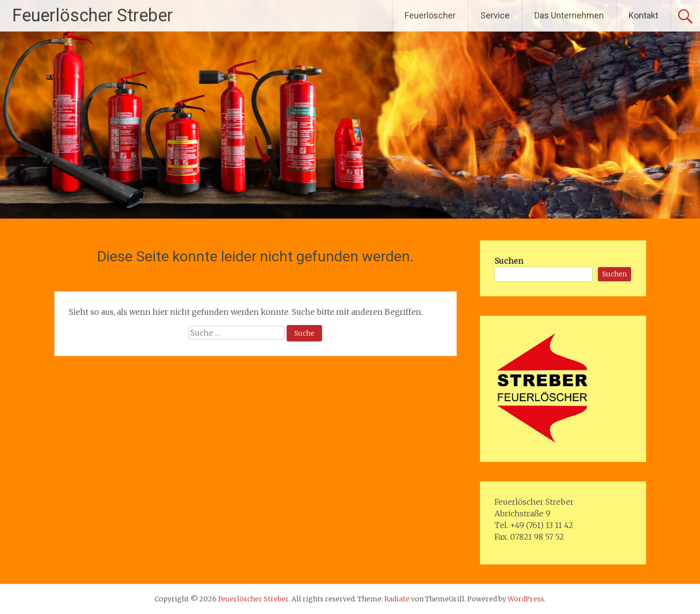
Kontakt (643, 15)
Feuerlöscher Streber (93, 16)
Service (495, 15)
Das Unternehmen (569, 15)
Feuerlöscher (430, 15)
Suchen (509, 261)
